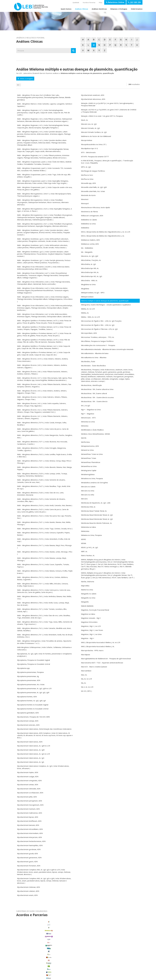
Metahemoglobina (88, 474)
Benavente (35, 944)
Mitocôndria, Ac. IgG (88, 264)
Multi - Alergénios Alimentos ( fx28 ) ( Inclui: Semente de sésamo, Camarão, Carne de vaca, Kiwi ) (41, 481)
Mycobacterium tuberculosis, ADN (30, 742)
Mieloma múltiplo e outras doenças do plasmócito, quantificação (105, 301)
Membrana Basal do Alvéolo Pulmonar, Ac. (97, 523)
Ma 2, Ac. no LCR (87, 687)
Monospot (85, 203)
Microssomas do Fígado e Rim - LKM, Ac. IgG (98, 325)
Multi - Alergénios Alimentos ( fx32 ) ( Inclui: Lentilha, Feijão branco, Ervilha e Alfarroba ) (44, 456)
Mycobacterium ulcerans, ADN (28, 725)
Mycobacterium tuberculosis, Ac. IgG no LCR (33, 754)
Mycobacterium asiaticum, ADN (93, 95)
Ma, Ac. (84, 683)
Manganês (85, 602)
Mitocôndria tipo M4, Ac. (90, 272)
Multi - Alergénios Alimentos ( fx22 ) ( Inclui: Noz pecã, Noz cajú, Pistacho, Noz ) (44, 517)
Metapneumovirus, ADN (90, 446)
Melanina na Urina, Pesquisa (91, 535)
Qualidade (76, 3)
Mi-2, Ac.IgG (86, 406)
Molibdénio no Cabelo (89, 220)
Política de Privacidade (58, 978)
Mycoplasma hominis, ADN (27, 697)
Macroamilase (86, 671)
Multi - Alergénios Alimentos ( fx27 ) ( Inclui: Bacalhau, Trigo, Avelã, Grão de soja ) (44, 487)
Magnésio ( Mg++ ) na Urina (91, 634)
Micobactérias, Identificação (91, 385)
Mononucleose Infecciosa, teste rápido (95, 207)
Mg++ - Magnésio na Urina (91, 410)
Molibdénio (85, 228)
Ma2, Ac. (84, 675)
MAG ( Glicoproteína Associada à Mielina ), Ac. (98, 646)
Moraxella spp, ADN (88, 183)
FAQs (101, 3)
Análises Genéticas (99, 9)
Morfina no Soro (87, 175)
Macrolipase (86, 655)
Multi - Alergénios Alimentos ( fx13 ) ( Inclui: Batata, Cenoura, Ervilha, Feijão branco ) (45, 572)
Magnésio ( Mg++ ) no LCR (91, 626)
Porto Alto (35, 959)
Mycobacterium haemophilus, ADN (30, 845)
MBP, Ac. (84, 551)
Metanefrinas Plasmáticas (91, 462)
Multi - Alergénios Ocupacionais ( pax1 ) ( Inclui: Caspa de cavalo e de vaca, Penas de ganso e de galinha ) (45, 188)
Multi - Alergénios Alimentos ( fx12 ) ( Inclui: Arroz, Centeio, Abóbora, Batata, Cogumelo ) (43, 578)
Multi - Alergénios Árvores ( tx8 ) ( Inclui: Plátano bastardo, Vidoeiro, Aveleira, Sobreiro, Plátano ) (42, 373)
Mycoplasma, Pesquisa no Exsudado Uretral (34, 664)
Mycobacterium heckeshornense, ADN (31, 841)
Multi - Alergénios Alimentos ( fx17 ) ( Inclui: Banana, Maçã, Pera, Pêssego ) (44, 546)
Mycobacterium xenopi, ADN (28, 721)
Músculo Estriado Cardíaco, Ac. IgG (94, 132)
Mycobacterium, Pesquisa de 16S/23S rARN (33, 717)
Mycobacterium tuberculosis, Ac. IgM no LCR (34, 746)
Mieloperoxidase (87, 297)
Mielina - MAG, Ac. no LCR (90, 317)
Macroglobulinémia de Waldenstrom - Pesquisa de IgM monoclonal (106, 659)
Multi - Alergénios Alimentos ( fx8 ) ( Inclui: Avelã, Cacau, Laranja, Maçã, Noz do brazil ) (43, 604)
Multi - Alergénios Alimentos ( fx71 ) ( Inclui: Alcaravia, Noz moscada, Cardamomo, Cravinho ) (42, 443)
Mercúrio (84, 499)
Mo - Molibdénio (87, 248)
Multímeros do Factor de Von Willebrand (96, 136)
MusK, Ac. (85, 120)
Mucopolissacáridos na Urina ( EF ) (94, 144)
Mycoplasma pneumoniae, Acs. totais (31, 684)
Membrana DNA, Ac (88, 507)
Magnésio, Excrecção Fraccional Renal (95, 610)
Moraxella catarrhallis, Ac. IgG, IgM (94, 187)
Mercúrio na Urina (88, 491)
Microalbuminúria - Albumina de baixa (95, 353)
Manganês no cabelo (89, 594)
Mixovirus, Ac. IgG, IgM (90, 256)
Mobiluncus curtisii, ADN (90, 244)
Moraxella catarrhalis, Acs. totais (93, 191)
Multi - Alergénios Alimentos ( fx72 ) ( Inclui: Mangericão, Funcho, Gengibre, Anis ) (45, 436)
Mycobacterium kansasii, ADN (28, 825)
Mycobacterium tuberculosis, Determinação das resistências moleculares (44, 729)
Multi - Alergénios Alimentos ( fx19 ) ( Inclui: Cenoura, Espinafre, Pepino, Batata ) (44, 534)
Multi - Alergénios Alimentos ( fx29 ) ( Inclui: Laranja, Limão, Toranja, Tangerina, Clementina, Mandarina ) (42, 475)
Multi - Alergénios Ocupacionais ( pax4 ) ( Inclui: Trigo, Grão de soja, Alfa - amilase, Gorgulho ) (44, 176)
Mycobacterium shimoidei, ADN (29, 789)
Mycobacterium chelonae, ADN (28, 887)
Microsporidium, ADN (89, 333)
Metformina (85, 442)
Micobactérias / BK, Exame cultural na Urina (97, 389)
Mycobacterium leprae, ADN (28, 817)
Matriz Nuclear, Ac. (88, 555)
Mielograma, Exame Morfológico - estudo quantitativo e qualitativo (106, 305)
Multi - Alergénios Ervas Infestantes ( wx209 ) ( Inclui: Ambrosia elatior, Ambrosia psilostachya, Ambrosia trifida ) (43, 268)
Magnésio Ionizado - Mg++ (91, 618)
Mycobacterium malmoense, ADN (30, 813)
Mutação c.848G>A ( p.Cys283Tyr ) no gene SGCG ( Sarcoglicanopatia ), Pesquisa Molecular (107, 104)
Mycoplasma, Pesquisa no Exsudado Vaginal (33, 660)
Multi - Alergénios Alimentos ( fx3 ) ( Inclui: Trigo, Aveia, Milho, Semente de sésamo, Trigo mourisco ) (45, 623)
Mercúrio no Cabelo (88, 487)
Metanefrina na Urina (89, 466)
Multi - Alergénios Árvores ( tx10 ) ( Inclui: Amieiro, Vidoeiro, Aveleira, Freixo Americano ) (43, 360)
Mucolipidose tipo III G (89, 148)
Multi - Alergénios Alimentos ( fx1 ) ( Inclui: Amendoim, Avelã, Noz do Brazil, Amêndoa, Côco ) (45, 636)
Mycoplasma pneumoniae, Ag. (28, 676)
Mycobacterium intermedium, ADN (30, 833)
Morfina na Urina (87, 179)
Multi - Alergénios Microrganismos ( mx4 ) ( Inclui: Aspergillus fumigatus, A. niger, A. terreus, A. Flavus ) (45, 210)
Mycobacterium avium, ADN (27, 895)
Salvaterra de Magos (35, 962)
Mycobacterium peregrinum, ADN (30, 801)
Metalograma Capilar (89, 470)
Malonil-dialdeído (87, 606)
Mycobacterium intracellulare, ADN (30, 829)
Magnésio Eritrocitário (89, 622)
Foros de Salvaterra (35, 950)
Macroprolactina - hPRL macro (92, 650)
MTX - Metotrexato (88, 152)
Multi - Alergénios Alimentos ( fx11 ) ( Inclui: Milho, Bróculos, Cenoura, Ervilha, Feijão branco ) (43, 585)
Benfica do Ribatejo (35, 968)
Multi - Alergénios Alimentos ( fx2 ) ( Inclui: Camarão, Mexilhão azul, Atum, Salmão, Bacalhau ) (44, 629)
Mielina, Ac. (85, 313)
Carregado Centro (35, 947)
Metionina (85, 426)
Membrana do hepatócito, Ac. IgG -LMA (96, 503)
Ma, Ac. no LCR (86, 679)
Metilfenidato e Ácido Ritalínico (92, 430)
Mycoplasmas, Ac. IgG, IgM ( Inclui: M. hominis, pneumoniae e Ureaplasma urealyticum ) (44, 655)
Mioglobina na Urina (88, 284)
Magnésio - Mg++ (88, 638)
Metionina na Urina (88, 422)
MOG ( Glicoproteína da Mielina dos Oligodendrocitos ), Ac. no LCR (106, 232)
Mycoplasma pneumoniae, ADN (29, 680)
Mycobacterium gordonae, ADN (29, 849)
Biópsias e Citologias (119, 9)
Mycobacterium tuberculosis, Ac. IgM (31, 750)
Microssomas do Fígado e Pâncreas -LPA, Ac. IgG (99, 329)
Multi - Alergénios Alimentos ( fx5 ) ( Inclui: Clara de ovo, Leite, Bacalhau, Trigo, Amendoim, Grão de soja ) (44, 617)
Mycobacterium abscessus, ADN (93, 99)
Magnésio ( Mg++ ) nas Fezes (92, 630)
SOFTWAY (113, 978)
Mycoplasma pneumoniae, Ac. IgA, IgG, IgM (33, 692)
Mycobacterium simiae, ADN (28, 784)
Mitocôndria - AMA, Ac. (89, 280)
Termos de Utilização (46, 978)
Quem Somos (66, 9)
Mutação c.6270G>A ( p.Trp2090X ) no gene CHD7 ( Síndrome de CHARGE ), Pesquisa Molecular (109, 111)
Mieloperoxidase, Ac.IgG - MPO (93, 293)
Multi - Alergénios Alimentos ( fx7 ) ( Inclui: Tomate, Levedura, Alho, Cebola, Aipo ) (42, 610)
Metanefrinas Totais (89, 458)
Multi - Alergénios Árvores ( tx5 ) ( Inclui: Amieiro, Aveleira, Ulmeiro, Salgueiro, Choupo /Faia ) (42, 392)
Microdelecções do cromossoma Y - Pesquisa (98, 345)
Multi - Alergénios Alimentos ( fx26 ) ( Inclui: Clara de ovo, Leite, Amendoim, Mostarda (41, 494)
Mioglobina (85, 289)
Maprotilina (85, 586)
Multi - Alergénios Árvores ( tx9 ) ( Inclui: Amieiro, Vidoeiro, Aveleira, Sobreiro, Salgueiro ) (42, 366)
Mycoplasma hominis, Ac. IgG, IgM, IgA (31, 701)
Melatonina (85, 531)
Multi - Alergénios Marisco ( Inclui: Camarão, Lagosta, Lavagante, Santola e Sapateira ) (45, 105)
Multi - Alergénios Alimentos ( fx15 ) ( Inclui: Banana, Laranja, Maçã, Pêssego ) (42, 559)
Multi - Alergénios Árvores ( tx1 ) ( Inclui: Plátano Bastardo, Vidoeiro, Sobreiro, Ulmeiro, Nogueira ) (42, 417)
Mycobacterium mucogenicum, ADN (30, 805)
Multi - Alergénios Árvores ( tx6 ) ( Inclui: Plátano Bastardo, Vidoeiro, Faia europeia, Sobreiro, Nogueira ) (44, 385)
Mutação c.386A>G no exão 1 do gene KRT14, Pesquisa (102, 116)
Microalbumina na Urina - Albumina (94, 357)
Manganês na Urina (88, 598)
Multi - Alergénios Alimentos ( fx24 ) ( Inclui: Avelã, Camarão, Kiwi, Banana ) (45, 505)
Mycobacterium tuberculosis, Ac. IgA (31, 762)
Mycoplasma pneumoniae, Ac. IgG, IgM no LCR (34, 688)
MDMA (84, 543)
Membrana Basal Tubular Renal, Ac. (94, 511)
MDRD (83, 539)
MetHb (84, 438)
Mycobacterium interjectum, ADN (29, 837)
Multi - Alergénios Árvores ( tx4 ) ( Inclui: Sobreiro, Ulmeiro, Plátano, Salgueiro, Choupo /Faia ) (42, 398)
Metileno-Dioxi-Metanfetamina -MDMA (95, 434)
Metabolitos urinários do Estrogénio (94, 483)
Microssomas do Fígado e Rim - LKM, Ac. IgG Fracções (101, 321)
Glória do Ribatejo (35, 953)
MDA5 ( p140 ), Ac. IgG (89, 547)
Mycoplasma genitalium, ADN (28, 713)
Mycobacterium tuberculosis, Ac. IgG (31, 758)
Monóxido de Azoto (88, 195)
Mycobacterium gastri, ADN (27, 862)
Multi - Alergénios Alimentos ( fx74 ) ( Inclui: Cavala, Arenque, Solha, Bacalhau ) (42, 424)
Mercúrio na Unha (88, 495)
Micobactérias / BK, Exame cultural (94, 393)
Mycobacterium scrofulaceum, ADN (30, 793)
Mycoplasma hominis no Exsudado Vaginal (33, 705)
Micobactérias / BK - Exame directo (94, 401)
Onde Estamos (137, 9)
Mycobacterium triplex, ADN (28, 772)
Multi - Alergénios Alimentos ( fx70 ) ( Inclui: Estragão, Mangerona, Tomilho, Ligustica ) (42, 449)
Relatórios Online (115, 2)
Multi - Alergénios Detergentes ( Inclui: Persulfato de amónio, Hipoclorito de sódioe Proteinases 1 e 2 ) (44, 642)
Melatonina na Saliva (88, 527)
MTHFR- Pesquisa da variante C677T (95, 157)
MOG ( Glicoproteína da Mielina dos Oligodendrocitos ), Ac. (103, 236)
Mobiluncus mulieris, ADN (90, 240)
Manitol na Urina (87, 590)
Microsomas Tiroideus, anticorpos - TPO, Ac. (98, 337)
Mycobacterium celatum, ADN (28, 891)
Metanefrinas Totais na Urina (92, 454)
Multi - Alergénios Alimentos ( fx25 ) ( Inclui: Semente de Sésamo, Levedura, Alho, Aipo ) (41, 500)
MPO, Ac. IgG (86, 167)
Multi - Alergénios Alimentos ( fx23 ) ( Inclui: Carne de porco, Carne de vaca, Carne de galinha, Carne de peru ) (43, 511)
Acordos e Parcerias (89, 3)
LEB (16, 6)
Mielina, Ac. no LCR (88, 309)
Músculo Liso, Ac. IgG (89, 124)
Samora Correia (35, 965)
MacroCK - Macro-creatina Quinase (94, 667)
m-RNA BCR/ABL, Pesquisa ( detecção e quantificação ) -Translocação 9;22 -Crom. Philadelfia (107, 162)
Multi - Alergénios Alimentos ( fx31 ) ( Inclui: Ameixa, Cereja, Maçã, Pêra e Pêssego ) (44, 462)
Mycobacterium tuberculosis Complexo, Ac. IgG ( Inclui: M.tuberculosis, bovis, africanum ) (43, 767)
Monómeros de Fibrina (89, 212)
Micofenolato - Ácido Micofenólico (93, 366)
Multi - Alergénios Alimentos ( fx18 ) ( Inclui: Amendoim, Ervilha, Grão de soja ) (44, 540)
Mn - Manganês (87, 252)
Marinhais (35, 956)
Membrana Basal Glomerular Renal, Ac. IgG (97, 515)
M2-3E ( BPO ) (86, 691)
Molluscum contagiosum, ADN (92, 216)
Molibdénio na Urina (88, 224)
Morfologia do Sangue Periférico (93, 171)
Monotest (85, 199)
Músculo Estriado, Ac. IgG (90, 128)
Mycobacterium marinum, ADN (28, 809)
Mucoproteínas (87, 140)
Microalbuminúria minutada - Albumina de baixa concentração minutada (107, 349)
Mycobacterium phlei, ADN (27, 797)
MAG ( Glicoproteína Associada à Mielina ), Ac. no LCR (101, 642)
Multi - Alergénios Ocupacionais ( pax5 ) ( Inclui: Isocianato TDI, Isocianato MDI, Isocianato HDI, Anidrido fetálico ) (44, 169)
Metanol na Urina (87, 450)
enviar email (72, 940)
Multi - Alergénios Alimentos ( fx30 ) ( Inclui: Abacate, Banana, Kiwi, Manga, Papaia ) (45, 468)
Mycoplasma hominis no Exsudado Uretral (33, 709)
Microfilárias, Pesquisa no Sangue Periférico (97, 341)
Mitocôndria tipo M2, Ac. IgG (92, 276)
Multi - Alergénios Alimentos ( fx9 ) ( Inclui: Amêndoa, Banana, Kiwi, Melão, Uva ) (44, 597)
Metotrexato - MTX (88, 418)
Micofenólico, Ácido (88, 361)
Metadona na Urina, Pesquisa (92, 478)
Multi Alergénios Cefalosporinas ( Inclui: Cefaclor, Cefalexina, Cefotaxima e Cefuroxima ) (44, 648)
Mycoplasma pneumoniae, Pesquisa (30, 672)
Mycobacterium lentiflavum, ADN (29, 821)
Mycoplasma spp (23, 668)
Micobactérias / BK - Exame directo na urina (97, 397)
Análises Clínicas (82, 9)
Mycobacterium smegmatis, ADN (29, 780)
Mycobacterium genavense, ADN (29, 857)
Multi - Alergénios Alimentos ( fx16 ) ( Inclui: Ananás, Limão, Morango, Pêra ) (45, 553)
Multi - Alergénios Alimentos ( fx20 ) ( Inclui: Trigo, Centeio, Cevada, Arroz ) (45, 529)
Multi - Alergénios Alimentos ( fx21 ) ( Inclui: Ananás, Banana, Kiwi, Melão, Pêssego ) (44, 523)
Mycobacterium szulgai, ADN (28, 776)
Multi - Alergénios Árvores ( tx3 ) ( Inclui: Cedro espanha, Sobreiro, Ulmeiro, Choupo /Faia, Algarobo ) (42, 404)
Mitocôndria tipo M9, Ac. (90, 268)
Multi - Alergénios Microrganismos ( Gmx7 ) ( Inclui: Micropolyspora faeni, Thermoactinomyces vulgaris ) (44, 195)
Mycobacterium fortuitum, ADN (29, 866)
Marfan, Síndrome (88, 582)
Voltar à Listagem (25, 79)
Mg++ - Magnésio (88, 414)
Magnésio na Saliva (88, 614)
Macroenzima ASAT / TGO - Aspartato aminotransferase (102, 663)
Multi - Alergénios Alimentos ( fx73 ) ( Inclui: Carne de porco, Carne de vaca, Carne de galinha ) (43, 430)
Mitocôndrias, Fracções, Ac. (91, 260)
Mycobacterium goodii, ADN (27, 853)
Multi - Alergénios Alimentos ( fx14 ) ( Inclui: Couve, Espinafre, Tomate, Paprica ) (43, 566)
